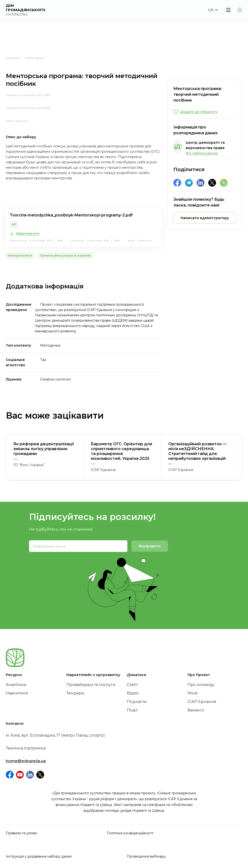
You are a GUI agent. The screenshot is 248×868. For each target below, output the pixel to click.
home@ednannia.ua (26, 761)
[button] (213, 10)
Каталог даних (34, 58)
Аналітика (13, 58)
